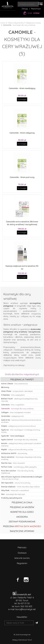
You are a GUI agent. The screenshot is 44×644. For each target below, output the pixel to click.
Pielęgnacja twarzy (22, 379)
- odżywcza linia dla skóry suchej (17, 449)
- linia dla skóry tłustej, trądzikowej (17, 472)
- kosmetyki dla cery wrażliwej (17, 409)
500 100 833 (26, 606)
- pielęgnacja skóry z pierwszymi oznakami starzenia (21, 445)
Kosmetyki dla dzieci (22, 512)
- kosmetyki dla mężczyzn (13, 494)
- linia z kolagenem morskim (16, 412)
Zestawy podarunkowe (22, 522)
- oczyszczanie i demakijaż (17, 391)
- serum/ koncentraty (16, 483)
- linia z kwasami (13, 463)
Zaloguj (25, 9)
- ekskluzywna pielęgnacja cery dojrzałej (19, 400)
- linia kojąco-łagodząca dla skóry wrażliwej (21, 458)
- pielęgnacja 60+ (13, 416)
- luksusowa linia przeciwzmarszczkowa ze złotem (21, 421)
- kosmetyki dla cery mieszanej (19, 440)
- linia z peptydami (13, 395)
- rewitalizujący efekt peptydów (19, 467)
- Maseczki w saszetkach (15, 490)
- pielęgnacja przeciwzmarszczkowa (18, 426)
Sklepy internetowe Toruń (22, 640)
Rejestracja (36, 9)
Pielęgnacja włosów (22, 507)
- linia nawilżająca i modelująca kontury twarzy (21, 431)
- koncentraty (14, 453)
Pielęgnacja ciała (22, 502)
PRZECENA (22, 526)
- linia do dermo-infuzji (22, 478)
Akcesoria (22, 517)
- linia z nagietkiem (13, 405)
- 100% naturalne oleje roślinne (20, 487)
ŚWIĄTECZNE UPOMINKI (22, 531)
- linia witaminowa (14, 384)
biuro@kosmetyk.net (26, 609)
